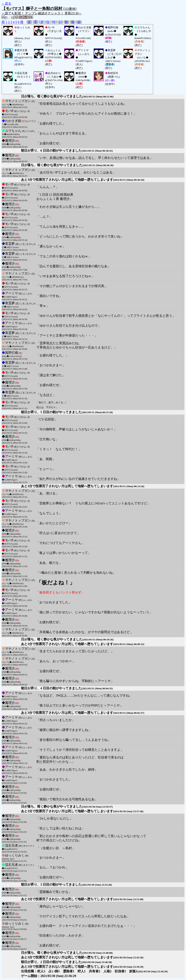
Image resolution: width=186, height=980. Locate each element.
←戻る (6, 4)
